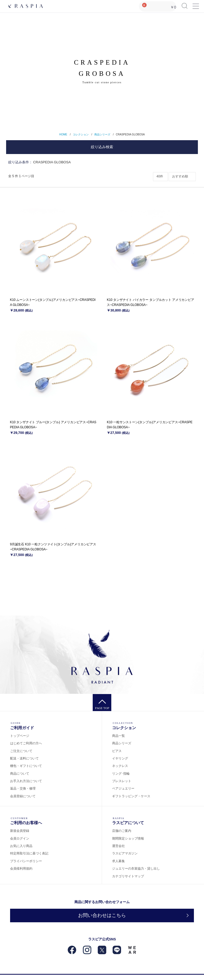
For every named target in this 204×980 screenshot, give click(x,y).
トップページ (20, 736)
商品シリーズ (102, 134)
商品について (20, 774)
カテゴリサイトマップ (128, 876)
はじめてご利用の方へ (26, 743)
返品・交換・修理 (23, 788)
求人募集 (118, 861)
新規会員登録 (20, 831)
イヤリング (120, 758)
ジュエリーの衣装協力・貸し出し (136, 869)
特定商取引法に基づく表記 (29, 853)
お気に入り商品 (21, 846)
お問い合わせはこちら (102, 915)
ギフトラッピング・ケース (131, 796)
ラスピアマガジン (125, 853)
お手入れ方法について (26, 781)
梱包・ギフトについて (26, 766)
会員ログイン (20, 838)
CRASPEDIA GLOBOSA (130, 134)
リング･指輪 (121, 774)
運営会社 (118, 846)
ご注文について (21, 751)
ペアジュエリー (123, 788)
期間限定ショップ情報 (128, 838)
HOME (63, 134)
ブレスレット (122, 781)
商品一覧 (118, 736)
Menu (196, 4)
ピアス (117, 751)
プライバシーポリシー (26, 861)
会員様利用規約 (21, 869)
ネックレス (120, 766)
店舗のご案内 (122, 831)
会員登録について (23, 796)
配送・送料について (24, 758)
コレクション (81, 134)
